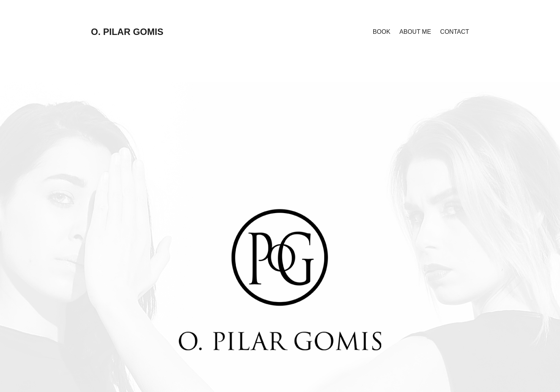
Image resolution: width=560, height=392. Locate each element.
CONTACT (454, 32)
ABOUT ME (415, 32)
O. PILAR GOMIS (127, 32)
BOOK (382, 32)
